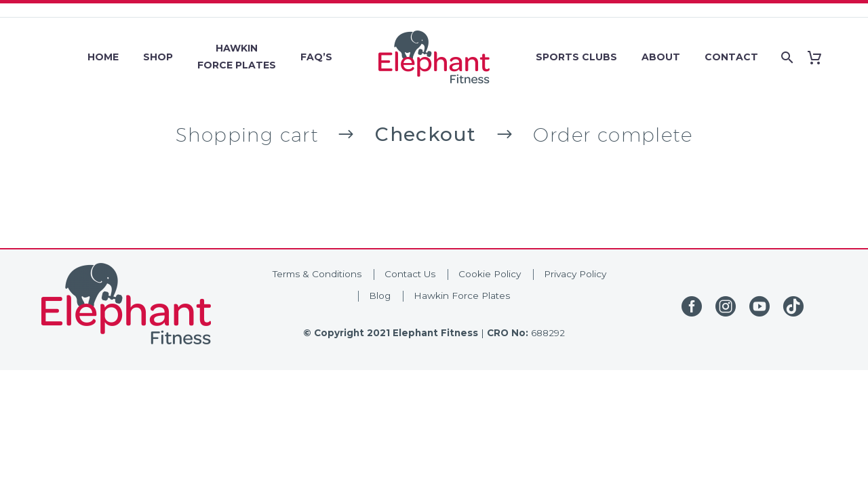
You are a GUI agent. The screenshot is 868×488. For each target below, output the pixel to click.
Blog (380, 296)
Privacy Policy (575, 274)
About (661, 57)
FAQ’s (316, 57)
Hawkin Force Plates (462, 296)
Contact (731, 57)
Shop (158, 57)
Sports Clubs (576, 57)
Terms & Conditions (317, 274)
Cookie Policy (490, 274)
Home (103, 57)
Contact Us (410, 274)
